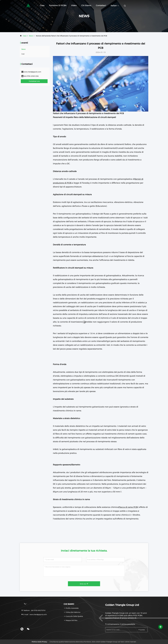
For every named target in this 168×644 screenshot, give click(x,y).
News (31, 36)
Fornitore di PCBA (58, 5)
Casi (23, 54)
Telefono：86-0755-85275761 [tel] (33, 610)
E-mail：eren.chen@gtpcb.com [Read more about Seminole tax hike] (34, 615)
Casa (42, 5)
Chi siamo (86, 5)
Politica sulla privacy (39, 642)
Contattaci (101, 5)
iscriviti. (142, 630)
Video (74, 5)
